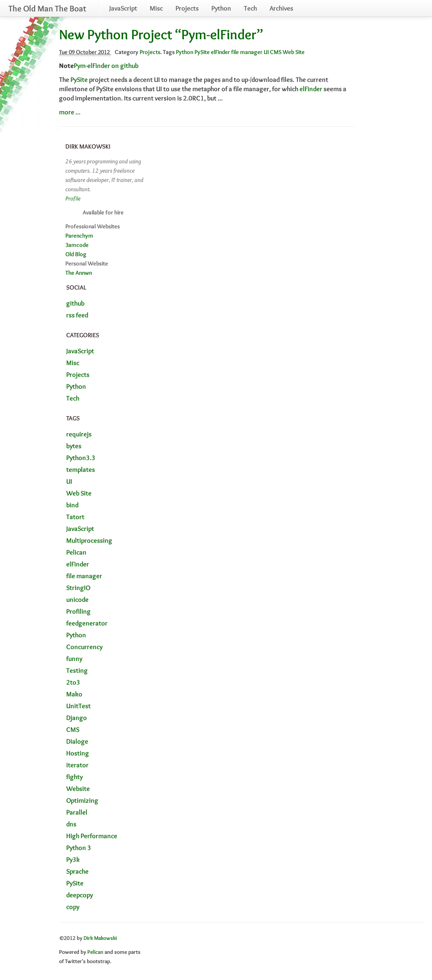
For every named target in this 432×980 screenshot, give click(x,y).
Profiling (78, 611)
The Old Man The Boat (47, 8)
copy (73, 907)
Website (78, 789)
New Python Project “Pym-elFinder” (161, 34)
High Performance (92, 836)
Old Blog (76, 254)
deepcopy (80, 895)
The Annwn (79, 273)
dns (71, 824)
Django (77, 718)
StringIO (78, 588)
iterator (77, 765)
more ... (70, 112)
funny (74, 659)
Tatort (75, 517)
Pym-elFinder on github (106, 66)
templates (81, 470)
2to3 (73, 682)
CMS (276, 52)
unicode (77, 600)
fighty (74, 777)
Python (221, 8)
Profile (73, 198)
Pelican (76, 552)
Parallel (77, 812)
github (75, 303)
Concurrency (84, 647)
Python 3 (79, 848)
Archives (281, 8)
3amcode (77, 245)
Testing (77, 670)
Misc (156, 8)
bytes (74, 446)
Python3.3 (81, 458)
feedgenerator (87, 623)
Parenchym (79, 236)
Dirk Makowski (100, 938)
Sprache (77, 871)
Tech (250, 8)
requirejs (79, 434)
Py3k (73, 860)
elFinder (220, 52)
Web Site (294, 52)
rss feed (77, 315)
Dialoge (77, 741)
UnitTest (78, 706)
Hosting (78, 753)
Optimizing (82, 800)
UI (266, 52)
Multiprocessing (89, 540)
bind (72, 505)
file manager (247, 52)
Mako (74, 694)
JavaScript (123, 8)
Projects (187, 8)
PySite (202, 52)
